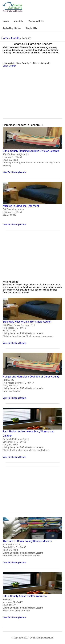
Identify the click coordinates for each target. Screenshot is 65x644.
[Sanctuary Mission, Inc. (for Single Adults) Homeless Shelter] (32, 321)
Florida (15, 38)
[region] (32, 97)
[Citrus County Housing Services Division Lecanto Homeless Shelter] (32, 150)
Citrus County (9, 66)
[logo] (13, 7)
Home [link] (6, 21)
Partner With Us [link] (36, 21)
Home (5, 38)
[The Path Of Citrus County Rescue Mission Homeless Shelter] (32, 541)
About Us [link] (18, 21)
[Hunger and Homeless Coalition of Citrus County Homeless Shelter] (32, 376)
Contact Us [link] (31, 28)
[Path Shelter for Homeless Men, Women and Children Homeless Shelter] (32, 433)
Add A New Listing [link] (12, 28)
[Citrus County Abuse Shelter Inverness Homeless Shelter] (32, 595)
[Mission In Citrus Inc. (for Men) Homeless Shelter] (32, 204)
